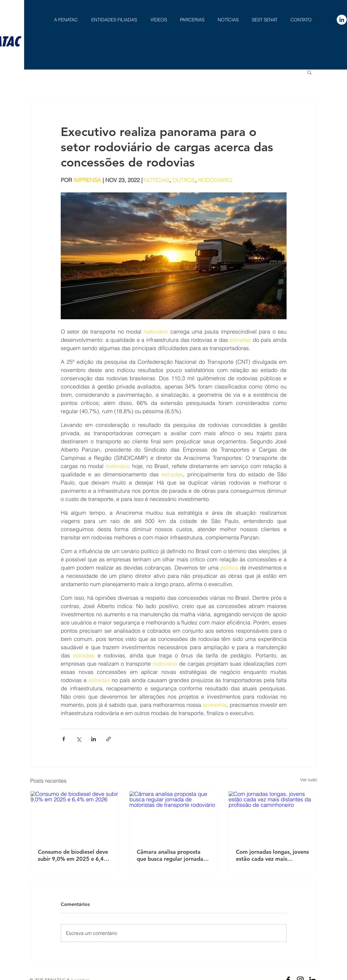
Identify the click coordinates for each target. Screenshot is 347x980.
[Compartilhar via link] (108, 739)
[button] (309, 72)
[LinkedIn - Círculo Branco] (342, 20)
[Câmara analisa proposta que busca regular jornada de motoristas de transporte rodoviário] (173, 816)
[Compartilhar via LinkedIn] (94, 739)
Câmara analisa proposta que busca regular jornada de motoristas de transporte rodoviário (173, 855)
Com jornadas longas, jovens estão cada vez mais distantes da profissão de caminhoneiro (272, 855)
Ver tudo (309, 780)
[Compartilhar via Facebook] (64, 739)
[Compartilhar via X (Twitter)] (79, 739)
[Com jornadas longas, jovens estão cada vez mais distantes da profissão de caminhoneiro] (273, 816)
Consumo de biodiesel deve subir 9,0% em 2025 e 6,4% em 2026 (73, 855)
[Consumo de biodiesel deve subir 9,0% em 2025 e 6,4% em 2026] (75, 816)
